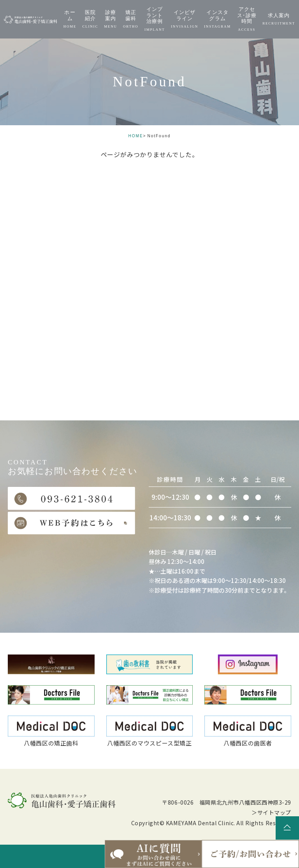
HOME (136, 136)
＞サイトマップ (271, 812)
